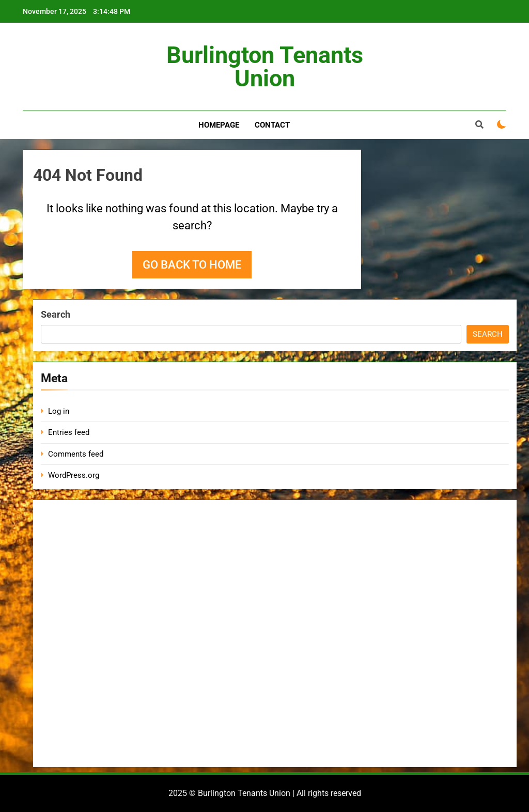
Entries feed (69, 432)
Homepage (219, 125)
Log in (59, 411)
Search (56, 314)
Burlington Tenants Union (265, 67)
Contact (272, 125)
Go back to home (192, 265)
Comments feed (76, 454)
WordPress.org (74, 475)
